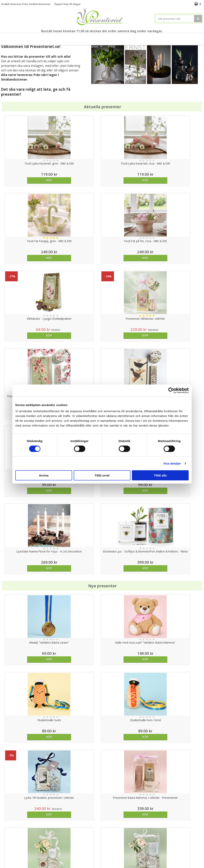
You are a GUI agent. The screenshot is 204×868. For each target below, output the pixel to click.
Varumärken (9, 831)
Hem (144, 37)
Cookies (6, 825)
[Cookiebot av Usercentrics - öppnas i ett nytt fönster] (171, 390)
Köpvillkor (7, 837)
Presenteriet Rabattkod (17, 849)
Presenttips (124, 37)
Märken (97, 46)
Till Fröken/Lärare (56, 38)
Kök (159, 37)
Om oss (6, 843)
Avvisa (44, 475)
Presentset (100, 37)
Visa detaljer (172, 463)
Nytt (13, 38)
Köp (26, 180)
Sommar (79, 38)
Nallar (5, 855)
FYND (112, 46)
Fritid (175, 37)
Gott (190, 37)
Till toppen (102, 811)
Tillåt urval (102, 475)
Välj (77, 673)
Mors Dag (31, 37)
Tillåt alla (160, 475)
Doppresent (9, 861)
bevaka (127, 673)
